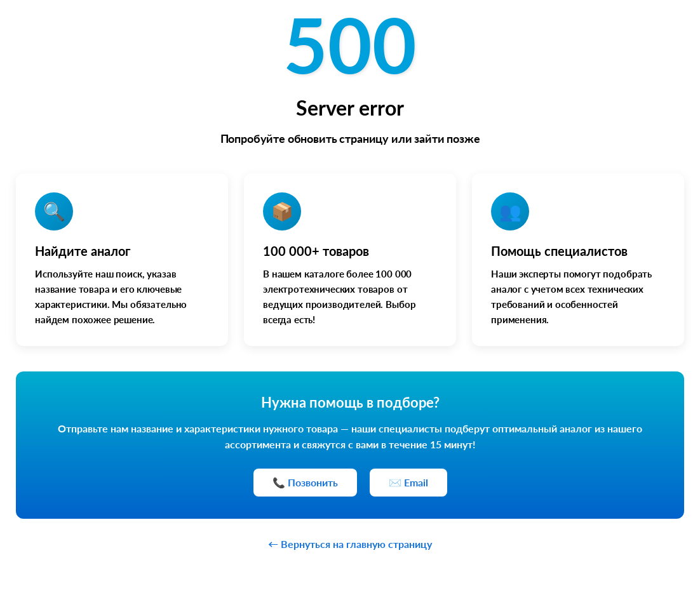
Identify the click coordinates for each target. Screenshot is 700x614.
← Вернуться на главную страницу (350, 544)
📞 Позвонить (305, 482)
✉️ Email (408, 482)
